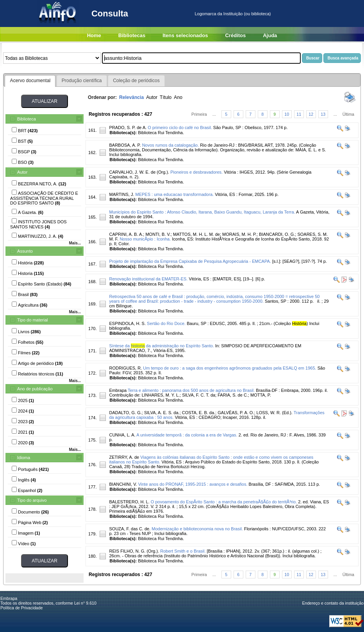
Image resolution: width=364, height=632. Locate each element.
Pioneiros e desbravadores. (196, 172)
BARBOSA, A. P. (125, 145)
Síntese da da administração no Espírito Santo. (161, 346)
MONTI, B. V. (158, 234)
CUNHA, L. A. (122, 435)
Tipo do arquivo (32, 500)
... (214, 114)
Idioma (24, 458)
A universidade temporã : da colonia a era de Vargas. (187, 435)
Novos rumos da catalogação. (171, 145)
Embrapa (118, 390)
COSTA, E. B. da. (199, 413)
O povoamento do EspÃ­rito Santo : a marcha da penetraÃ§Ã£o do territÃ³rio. (224, 502)
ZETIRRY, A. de (124, 457)
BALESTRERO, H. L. (129, 502)
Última (348, 114)
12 (311, 114)
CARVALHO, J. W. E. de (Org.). (139, 172)
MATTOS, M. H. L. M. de (196, 234)
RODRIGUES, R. (125, 368)
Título (166, 97)
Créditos (235, 35)
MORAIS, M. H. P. (239, 234)
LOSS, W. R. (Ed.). (275, 413)
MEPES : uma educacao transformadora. (175, 194)
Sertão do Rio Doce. (166, 323)
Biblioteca (27, 119)
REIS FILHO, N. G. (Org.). (134, 551)
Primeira (199, 114)
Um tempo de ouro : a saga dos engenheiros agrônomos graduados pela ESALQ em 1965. (229, 368)
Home (94, 35)
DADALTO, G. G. (125, 413)
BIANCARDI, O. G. (277, 234)
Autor (22, 172)
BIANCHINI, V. (123, 484)
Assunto (25, 251)
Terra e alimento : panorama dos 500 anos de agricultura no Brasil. (191, 390)
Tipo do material (32, 320)
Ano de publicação (35, 389)
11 (299, 114)
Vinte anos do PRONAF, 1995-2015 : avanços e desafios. (193, 484)
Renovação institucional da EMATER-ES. (148, 279)
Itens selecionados (185, 35)
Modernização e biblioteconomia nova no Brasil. (197, 529)
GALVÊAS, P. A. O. (236, 413)
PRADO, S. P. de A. (128, 127)
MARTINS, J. (121, 194)
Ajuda (270, 35)
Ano (178, 97)
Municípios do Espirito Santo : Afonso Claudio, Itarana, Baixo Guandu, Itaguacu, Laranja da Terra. (202, 212)
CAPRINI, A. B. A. (126, 234)
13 (323, 114)
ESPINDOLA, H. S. (127, 323)
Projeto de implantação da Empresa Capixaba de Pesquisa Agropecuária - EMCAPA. (190, 261)
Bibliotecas (132, 35)
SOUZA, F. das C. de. (130, 529)
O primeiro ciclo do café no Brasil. (180, 127)
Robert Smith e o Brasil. (183, 551)
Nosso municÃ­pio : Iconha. (145, 239)
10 (287, 114)
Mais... (75, 243)
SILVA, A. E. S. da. (162, 413)
